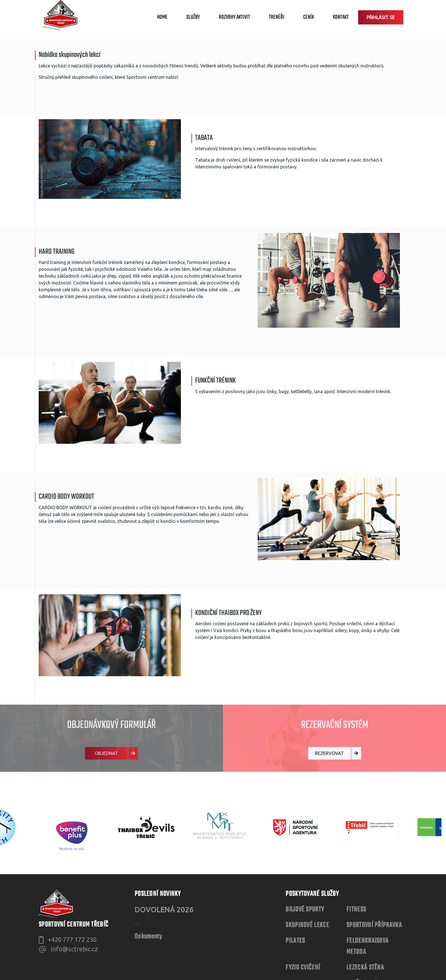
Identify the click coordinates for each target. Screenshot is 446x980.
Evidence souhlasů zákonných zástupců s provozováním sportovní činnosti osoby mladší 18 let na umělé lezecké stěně (172, 927)
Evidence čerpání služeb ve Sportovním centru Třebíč (99, 906)
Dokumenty (148, 826)
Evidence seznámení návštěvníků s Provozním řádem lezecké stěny (114, 917)
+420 (72, 805)
